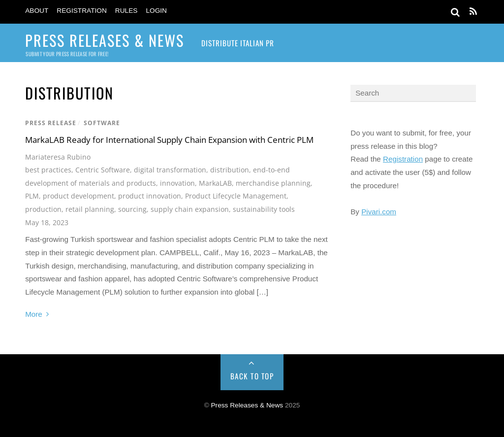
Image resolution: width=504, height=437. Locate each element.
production (43, 209)
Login (156, 11)
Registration (82, 11)
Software (102, 123)
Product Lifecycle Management (236, 196)
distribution (230, 170)
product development (79, 196)
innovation (177, 183)
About (37, 11)
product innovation (150, 196)
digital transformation (170, 170)
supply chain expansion (190, 209)
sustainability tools (264, 209)
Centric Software (103, 170)
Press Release (51, 123)
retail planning (90, 209)
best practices (48, 170)
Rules (126, 11)
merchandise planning (273, 183)
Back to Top (252, 376)
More (34, 314)
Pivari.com (379, 212)
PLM (32, 196)
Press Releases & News (247, 405)
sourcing (132, 209)
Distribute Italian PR (238, 43)
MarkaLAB (215, 183)
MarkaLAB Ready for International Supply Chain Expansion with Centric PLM (169, 140)
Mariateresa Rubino (58, 157)
